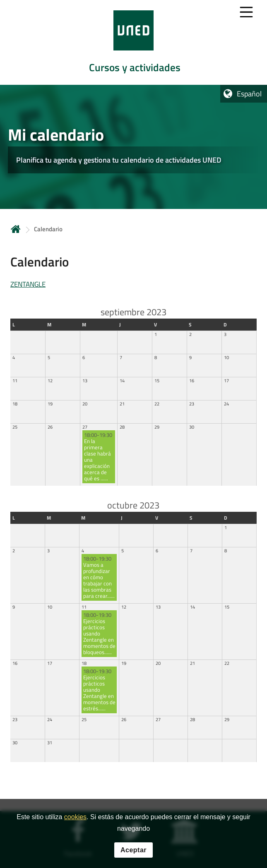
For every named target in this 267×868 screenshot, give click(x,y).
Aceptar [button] (133, 851)
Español (249, 94)
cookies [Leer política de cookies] (75, 819)
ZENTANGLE (28, 284)
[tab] (133, 42)
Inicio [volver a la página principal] (16, 229)
